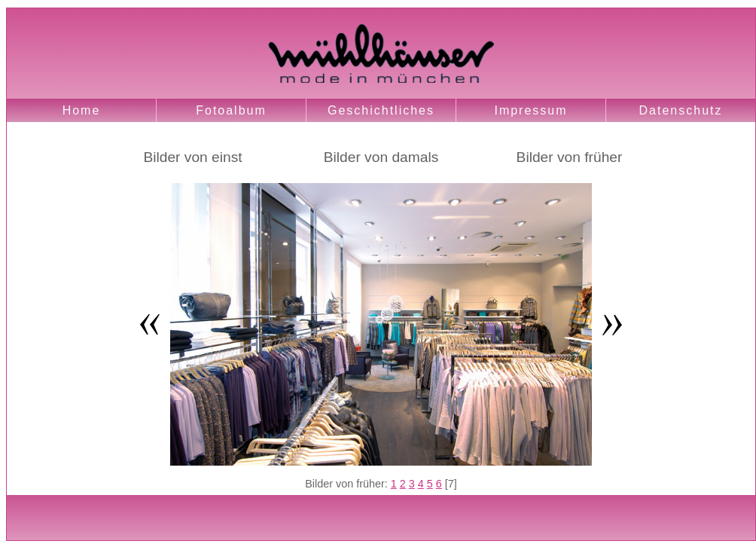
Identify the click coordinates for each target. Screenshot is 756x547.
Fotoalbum (231, 110)
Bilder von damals (381, 157)
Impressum (530, 110)
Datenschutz (681, 110)
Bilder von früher (570, 157)
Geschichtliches (381, 110)
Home (82, 110)
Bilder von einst (192, 157)
